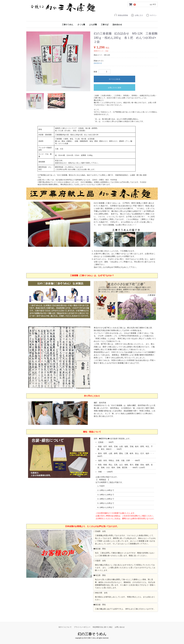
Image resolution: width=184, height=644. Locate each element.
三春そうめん (68, 25)
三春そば (105, 25)
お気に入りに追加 (115, 88)
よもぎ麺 (93, 25)
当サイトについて (65, 627)
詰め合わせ (117, 25)
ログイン (151, 15)
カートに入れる (115, 79)
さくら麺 (81, 25)
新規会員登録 (121, 15)
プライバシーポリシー (82, 627)
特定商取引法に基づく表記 (103, 627)
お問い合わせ (120, 627)
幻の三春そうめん (92, 634)
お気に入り (137, 15)
